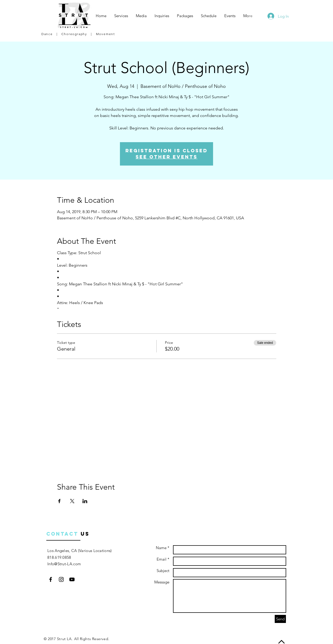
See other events (166, 157)
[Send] (280, 619)
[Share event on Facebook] (59, 501)
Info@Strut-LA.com (64, 564)
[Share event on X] (72, 501)
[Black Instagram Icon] (61, 579)
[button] (121, 16)
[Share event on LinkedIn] (85, 501)
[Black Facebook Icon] (51, 579)
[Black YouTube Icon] (72, 579)
